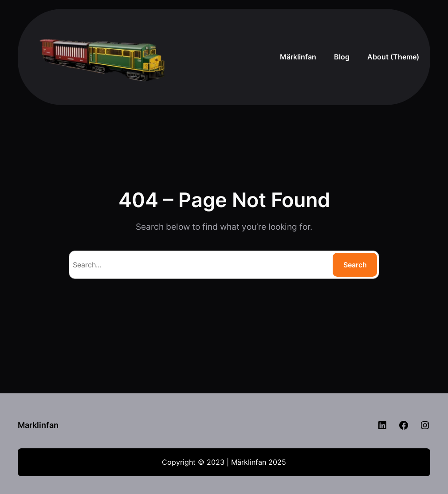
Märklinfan (298, 57)
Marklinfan (38, 425)
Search (355, 265)
